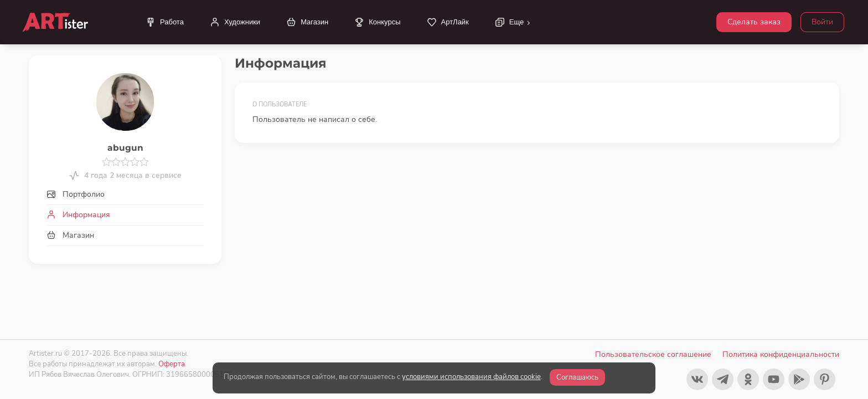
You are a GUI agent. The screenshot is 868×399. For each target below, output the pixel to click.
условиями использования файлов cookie (471, 377)
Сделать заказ (754, 22)
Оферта (172, 364)
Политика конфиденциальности (781, 354)
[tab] (125, 194)
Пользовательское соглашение (653, 354)
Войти (822, 22)
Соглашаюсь (577, 377)
